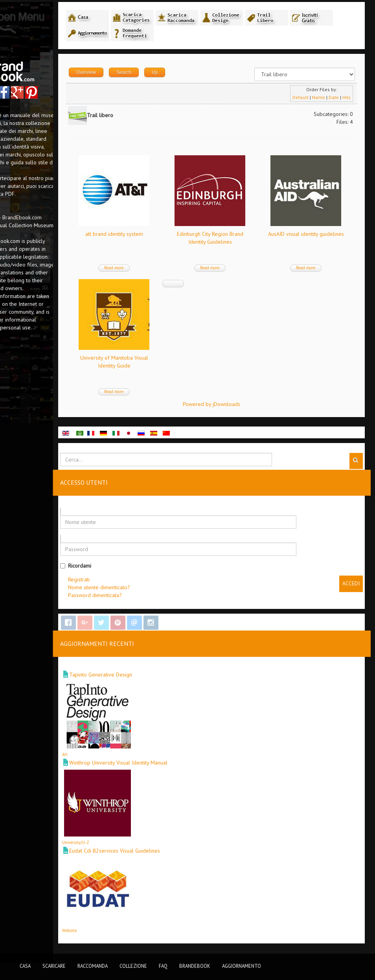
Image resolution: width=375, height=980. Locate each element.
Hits (346, 99)
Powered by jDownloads (240, 406)
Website (127, 932)
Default (300, 99)
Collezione (133, 966)
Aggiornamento (242, 966)
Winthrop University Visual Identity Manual (176, 765)
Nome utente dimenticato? (156, 589)
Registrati (136, 581)
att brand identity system (163, 236)
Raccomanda (93, 966)
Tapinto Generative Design (158, 677)
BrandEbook (195, 966)
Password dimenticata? (152, 597)
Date (333, 99)
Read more (163, 270)
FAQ (163, 966)
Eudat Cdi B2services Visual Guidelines (172, 853)
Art (122, 756)
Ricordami (133, 568)
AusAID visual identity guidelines (163, 360)
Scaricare (54, 966)
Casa (25, 966)
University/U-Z (133, 844)
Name (318, 99)
